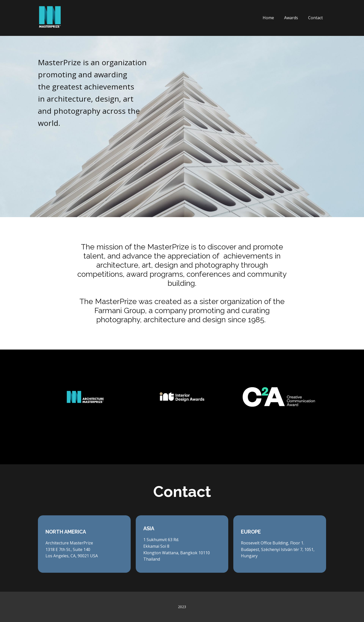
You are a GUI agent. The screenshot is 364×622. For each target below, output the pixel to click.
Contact (315, 18)
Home (268, 18)
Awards (291, 18)
